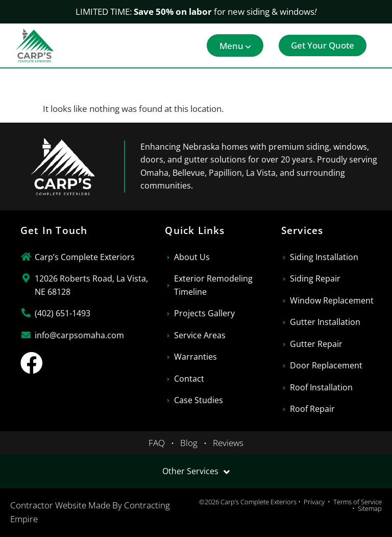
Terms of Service (358, 502)
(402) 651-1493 (63, 313)
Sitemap (370, 508)
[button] (235, 45)
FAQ (157, 443)
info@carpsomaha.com (79, 335)
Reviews (228, 443)
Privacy (314, 502)
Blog (189, 443)
